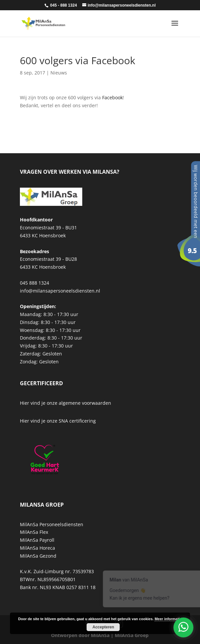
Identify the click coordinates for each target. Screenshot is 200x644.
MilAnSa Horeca (37, 548)
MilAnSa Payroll (37, 540)
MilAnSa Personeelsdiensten (52, 524)
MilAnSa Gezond (38, 556)
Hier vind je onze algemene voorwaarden (66, 403)
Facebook (112, 97)
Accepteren (103, 627)
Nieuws (59, 73)
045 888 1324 (34, 283)
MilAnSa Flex (34, 532)
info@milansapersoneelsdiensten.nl (60, 291)
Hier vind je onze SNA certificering (58, 421)
